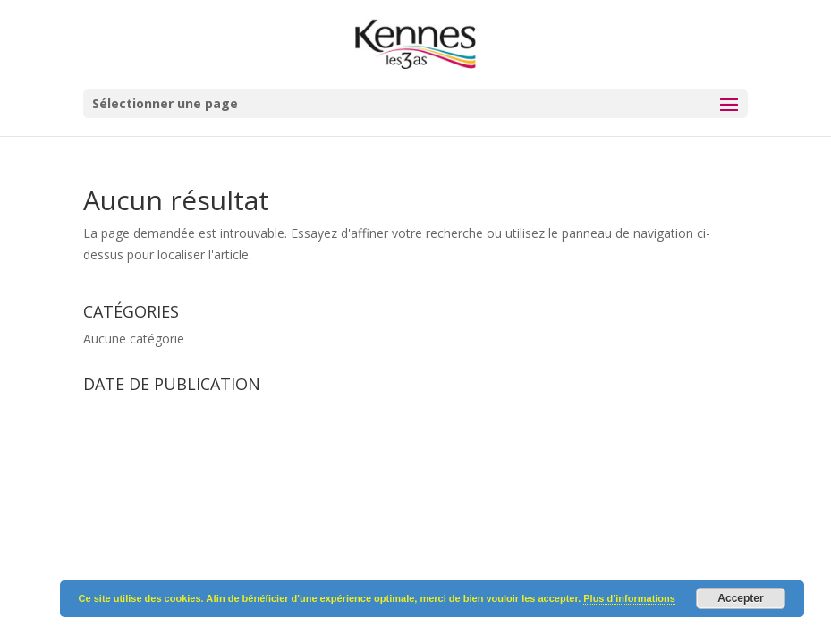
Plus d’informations (629, 598)
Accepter (740, 598)
